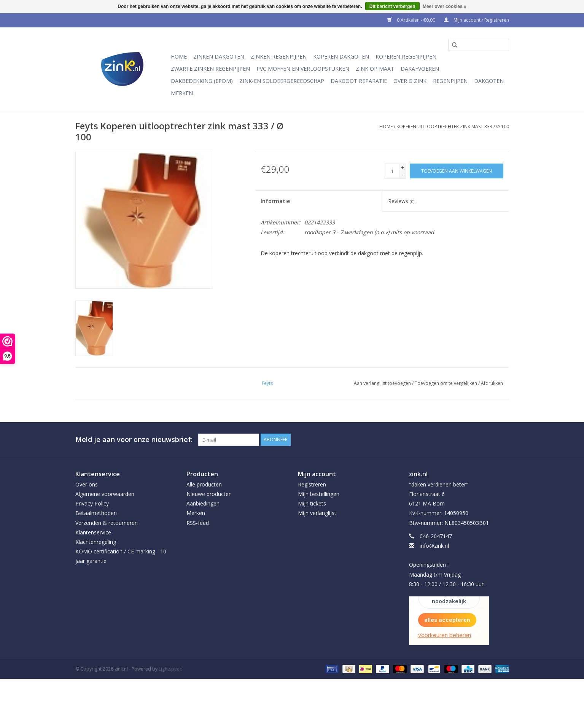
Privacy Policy (92, 503)
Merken (182, 93)
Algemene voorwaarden (105, 494)
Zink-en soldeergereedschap (282, 81)
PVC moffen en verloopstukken (303, 69)
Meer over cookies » (445, 6)
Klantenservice (93, 532)
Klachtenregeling (96, 542)
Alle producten (204, 484)
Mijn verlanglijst (317, 513)
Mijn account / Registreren (477, 20)
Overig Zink (410, 81)
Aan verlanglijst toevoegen (382, 383)
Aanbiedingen (203, 503)
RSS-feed (198, 523)
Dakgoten (489, 81)
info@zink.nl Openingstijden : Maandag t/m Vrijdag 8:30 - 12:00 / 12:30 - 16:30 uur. (447, 565)
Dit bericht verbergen (392, 6)
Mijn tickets (312, 503)
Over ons (87, 484)
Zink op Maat (375, 69)
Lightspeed (171, 669)
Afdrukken (492, 383)
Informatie (275, 201)
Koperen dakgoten (341, 56)
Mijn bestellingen (319, 494)
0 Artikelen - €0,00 (412, 20)
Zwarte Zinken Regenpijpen (210, 69)
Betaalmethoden (96, 513)
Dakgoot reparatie (359, 81)
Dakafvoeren (420, 69)
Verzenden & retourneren (107, 523)
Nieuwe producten (209, 494)
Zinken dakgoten (219, 56)
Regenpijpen (450, 81)
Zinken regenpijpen (279, 56)
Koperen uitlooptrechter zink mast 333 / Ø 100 (453, 126)
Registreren (312, 484)
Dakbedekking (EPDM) (202, 81)
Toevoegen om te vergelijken (446, 383)
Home (179, 56)
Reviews (401, 201)
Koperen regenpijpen (406, 56)
